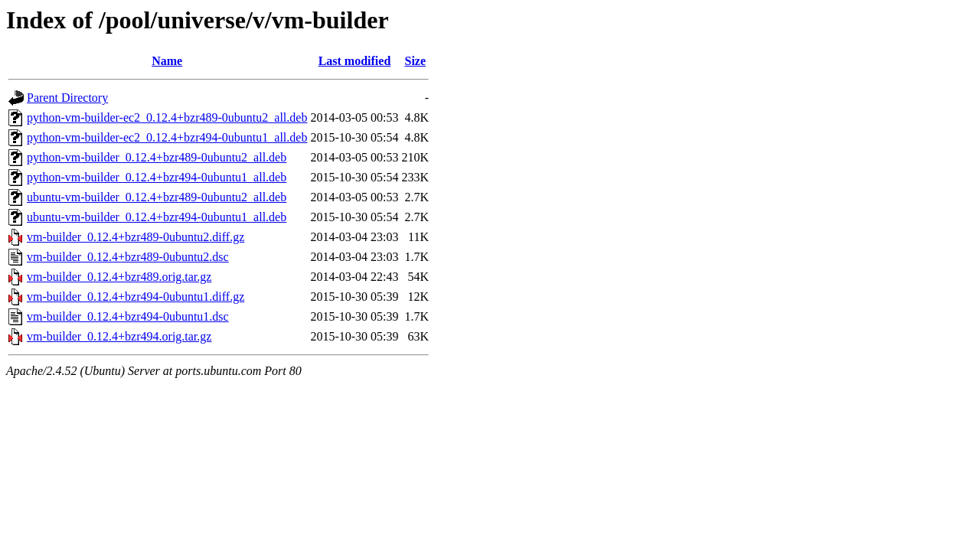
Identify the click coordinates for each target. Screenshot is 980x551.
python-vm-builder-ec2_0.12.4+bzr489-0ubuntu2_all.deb (167, 117)
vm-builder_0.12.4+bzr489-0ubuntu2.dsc (128, 257)
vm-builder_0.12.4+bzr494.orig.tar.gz (119, 336)
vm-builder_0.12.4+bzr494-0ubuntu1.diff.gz (136, 297)
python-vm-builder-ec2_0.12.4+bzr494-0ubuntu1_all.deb (167, 137)
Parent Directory (67, 98)
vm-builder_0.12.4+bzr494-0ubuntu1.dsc (128, 316)
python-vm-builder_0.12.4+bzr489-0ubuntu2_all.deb (157, 157)
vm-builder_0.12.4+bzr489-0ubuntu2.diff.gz (136, 237)
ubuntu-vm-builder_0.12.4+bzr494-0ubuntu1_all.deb (157, 217)
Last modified (355, 61)
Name (167, 61)
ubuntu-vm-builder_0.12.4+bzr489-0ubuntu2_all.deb (157, 197)
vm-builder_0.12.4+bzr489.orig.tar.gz (119, 277)
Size (416, 61)
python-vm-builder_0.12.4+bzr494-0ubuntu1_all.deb (157, 177)
